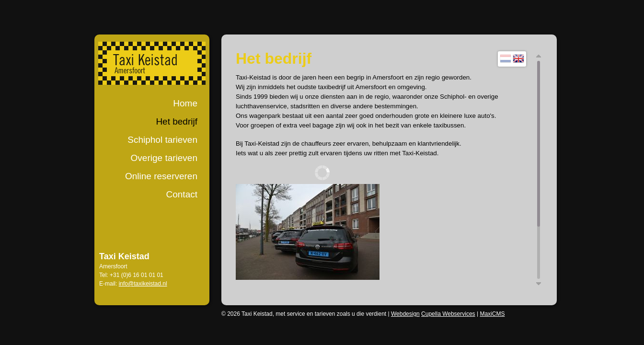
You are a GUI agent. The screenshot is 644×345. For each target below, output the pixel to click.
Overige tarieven (164, 158)
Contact (182, 194)
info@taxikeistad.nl (143, 284)
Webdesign (405, 314)
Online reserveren (161, 176)
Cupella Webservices (448, 314)
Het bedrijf (177, 121)
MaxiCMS (492, 314)
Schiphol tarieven (162, 140)
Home (185, 103)
